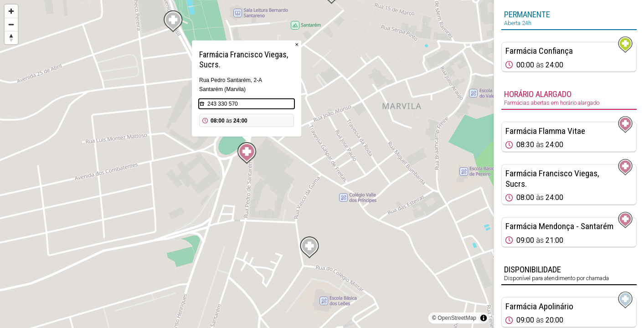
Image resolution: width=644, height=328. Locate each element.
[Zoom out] (11, 24)
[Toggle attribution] (484, 318)
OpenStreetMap (457, 318)
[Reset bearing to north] (11, 38)
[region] (247, 164)
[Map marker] (247, 153)
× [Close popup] (297, 44)
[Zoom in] (11, 11)
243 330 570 (223, 104)
